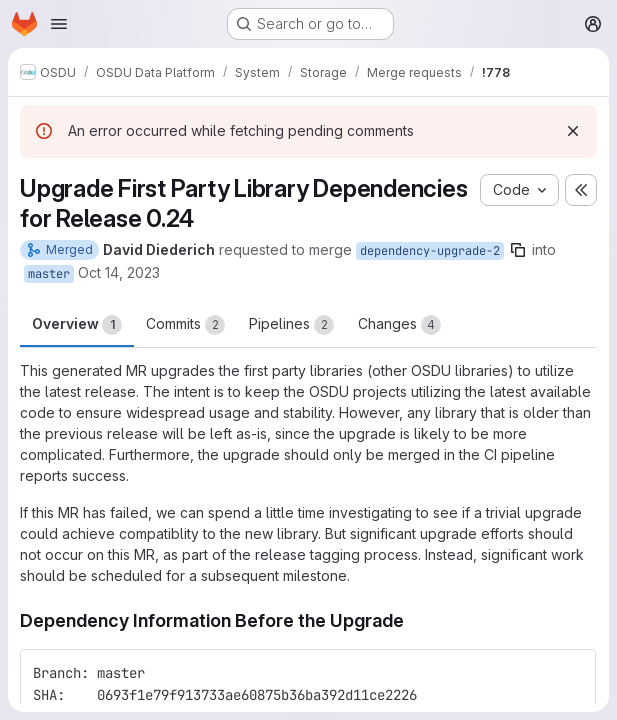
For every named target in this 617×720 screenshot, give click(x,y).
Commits (185, 325)
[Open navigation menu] (59, 24)
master (49, 274)
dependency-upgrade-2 (430, 251)
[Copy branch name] (518, 250)
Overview (77, 325)
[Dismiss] (573, 131)
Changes (399, 325)
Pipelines (291, 325)
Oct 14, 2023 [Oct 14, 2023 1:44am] (119, 272)
